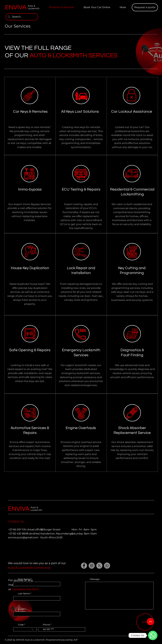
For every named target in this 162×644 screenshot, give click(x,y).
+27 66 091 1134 (17, 530)
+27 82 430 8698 (18, 534)
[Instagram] (92, 566)
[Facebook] (84, 566)
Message (95, 579)
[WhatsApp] (153, 635)
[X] (99, 566)
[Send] (145, 622)
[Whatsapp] (107, 566)
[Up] (150, 622)
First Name (24, 579)
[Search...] (21, 17)
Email (21, 609)
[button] (145, 7)
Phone (46, 625)
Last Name (24, 594)
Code (21, 625)
